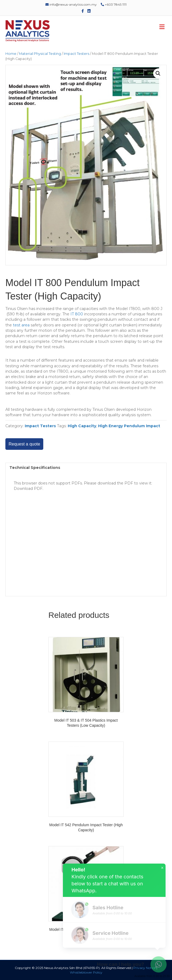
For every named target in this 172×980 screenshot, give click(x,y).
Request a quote (24, 444)
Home (11, 54)
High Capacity (82, 426)
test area (21, 325)
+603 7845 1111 (114, 4)
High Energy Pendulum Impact (129, 426)
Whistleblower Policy (86, 972)
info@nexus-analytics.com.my (71, 4)
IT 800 (77, 314)
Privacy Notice (144, 968)
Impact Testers (76, 54)
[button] (158, 73)
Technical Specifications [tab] (35, 468)
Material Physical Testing (40, 54)
